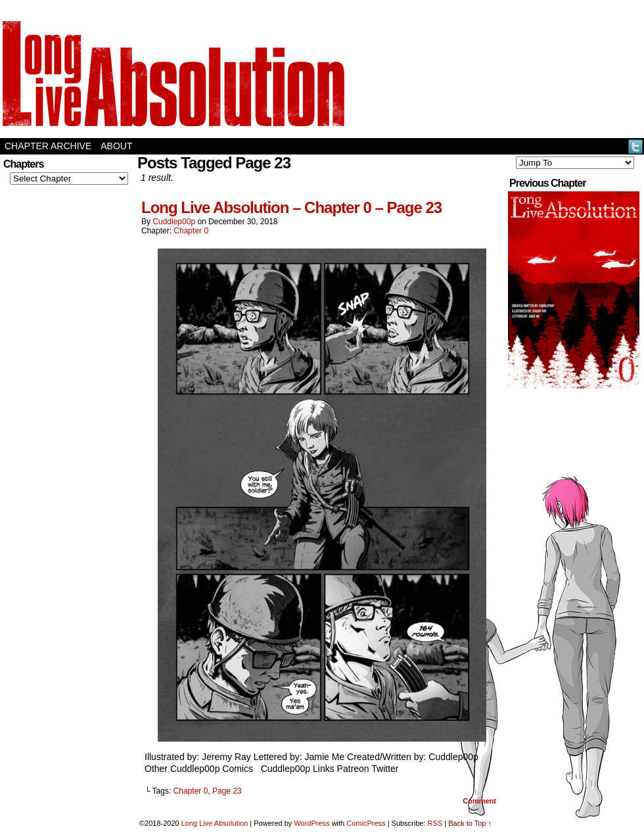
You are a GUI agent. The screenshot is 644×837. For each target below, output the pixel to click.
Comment (479, 801)
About (116, 146)
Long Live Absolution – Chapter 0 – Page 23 (291, 207)
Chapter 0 (191, 231)
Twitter (636, 146)
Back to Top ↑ (470, 823)
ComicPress (366, 823)
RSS (435, 823)
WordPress (311, 823)
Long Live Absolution (215, 823)
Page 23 (227, 791)
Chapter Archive (48, 146)
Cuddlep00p (174, 222)
